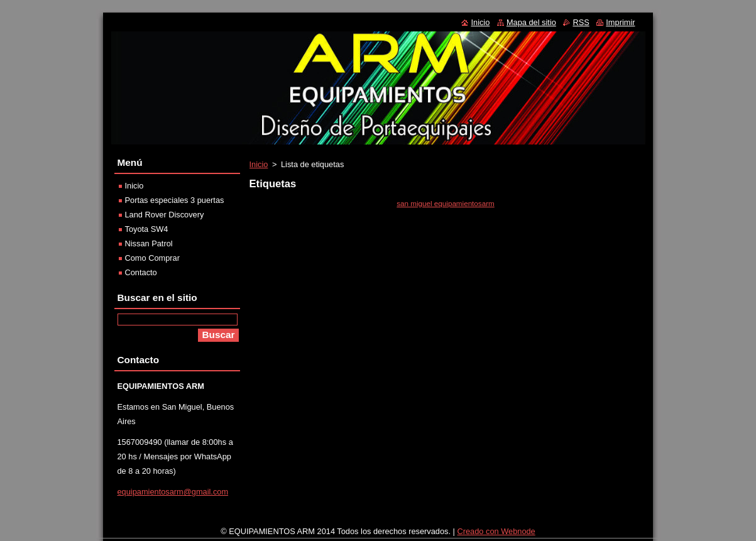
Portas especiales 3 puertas (175, 200)
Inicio (259, 164)
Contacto (141, 272)
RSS (581, 22)
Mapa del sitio (531, 22)
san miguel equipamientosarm (446, 203)
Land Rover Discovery (165, 215)
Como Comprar (152, 258)
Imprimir (620, 22)
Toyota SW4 (147, 229)
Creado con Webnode (496, 534)
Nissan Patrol (149, 243)
